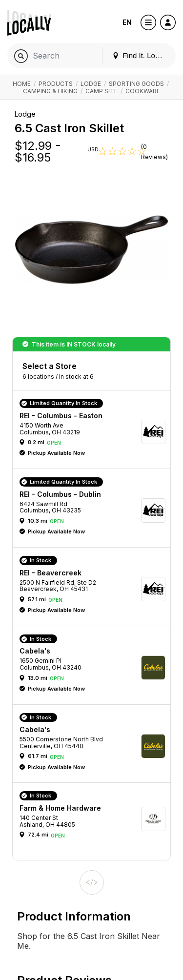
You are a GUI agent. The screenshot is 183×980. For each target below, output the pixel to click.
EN (127, 22)
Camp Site (102, 91)
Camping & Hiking (50, 91)
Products (56, 84)
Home (22, 84)
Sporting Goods (136, 84)
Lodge (91, 84)
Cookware (143, 91)
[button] (95, 432)
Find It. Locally (141, 55)
